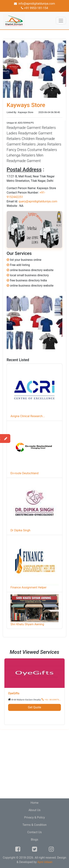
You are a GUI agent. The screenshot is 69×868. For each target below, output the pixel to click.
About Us (34, 810)
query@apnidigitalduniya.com (38, 201)
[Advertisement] (34, 764)
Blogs (34, 840)
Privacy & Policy (34, 817)
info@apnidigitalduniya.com (34, 4)
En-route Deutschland (24, 473)
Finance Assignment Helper (29, 587)
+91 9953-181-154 (34, 8)
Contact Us (34, 832)
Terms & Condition (34, 825)
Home (34, 803)
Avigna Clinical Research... (28, 416)
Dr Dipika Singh (20, 530)
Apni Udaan (45, 862)
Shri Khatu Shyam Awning (27, 624)
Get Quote (34, 707)
